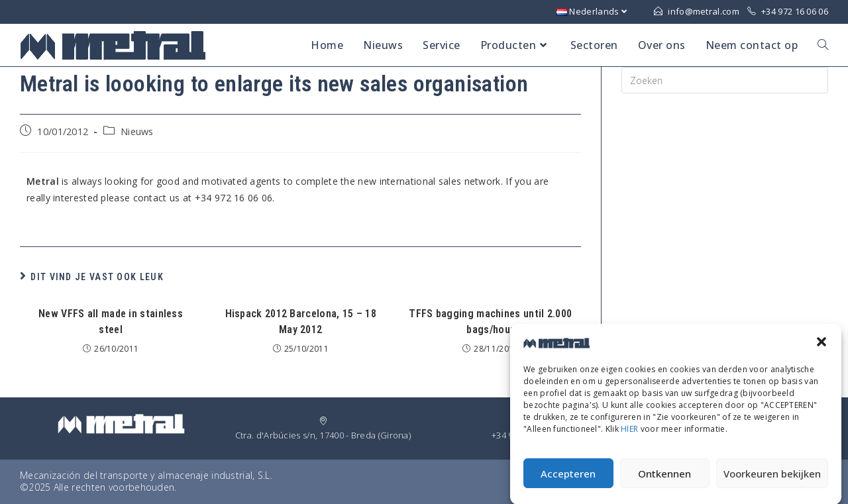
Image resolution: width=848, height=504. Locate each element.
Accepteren (568, 478)
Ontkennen (664, 478)
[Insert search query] (725, 80)
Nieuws (137, 131)
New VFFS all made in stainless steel (111, 322)
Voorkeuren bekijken (772, 478)
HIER (629, 433)
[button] (821, 346)
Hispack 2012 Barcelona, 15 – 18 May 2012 (301, 322)
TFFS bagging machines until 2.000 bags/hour (490, 322)
